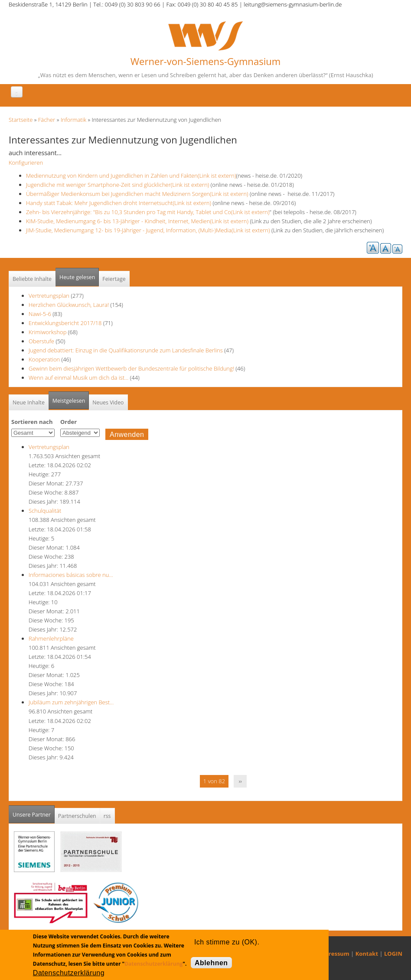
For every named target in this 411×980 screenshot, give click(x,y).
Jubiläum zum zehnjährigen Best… (71, 702)
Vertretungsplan (49, 296)
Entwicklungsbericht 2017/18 (65, 323)
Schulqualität (45, 511)
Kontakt (367, 954)
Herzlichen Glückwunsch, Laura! (69, 305)
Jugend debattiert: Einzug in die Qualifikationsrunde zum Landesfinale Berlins (126, 350)
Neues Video (108, 402)
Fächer (47, 120)
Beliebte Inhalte (32, 279)
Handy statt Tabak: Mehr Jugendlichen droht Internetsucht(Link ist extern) (119, 203)
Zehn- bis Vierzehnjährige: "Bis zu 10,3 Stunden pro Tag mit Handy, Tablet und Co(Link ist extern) (148, 212)
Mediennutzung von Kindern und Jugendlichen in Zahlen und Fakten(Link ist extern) (131, 176)
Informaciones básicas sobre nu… (71, 575)
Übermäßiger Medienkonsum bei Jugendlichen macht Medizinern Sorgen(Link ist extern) (137, 194)
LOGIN (393, 954)
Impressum (334, 954)
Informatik (73, 120)
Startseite (21, 120)
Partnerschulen (77, 816)
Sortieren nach (32, 422)
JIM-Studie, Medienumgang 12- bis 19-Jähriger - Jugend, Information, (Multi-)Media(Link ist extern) (148, 230)
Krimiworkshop (47, 332)
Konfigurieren (26, 163)
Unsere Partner (34, 812)
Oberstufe (41, 341)
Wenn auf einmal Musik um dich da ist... (79, 378)
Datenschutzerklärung (153, 964)
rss (107, 816)
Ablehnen (211, 963)
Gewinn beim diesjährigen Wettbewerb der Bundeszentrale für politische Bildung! (131, 368)
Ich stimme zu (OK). (227, 942)
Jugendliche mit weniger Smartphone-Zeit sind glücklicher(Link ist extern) (117, 185)
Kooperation (44, 359)
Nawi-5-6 (40, 314)
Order (68, 422)
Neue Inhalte (29, 402)
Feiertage (114, 279)
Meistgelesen (69, 401)
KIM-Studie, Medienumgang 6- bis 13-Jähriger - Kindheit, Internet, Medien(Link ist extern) (137, 221)
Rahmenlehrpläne (51, 638)
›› (240, 781)
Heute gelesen (77, 277)
